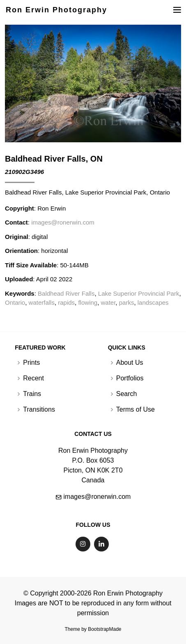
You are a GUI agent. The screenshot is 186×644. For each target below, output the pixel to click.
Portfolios (130, 378)
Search (127, 394)
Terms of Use (135, 410)
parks (127, 302)
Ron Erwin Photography (56, 10)
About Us (130, 363)
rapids (66, 302)
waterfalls (42, 302)
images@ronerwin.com (63, 222)
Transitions (39, 410)
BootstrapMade (104, 629)
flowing (88, 302)
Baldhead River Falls (66, 293)
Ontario (15, 302)
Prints (31, 363)
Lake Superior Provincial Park (139, 293)
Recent (33, 378)
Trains (32, 394)
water (108, 302)
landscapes (153, 302)
